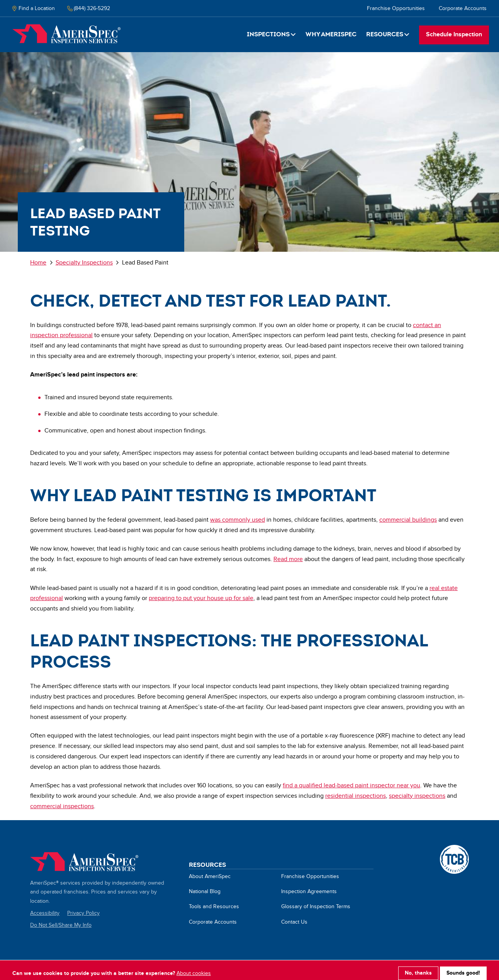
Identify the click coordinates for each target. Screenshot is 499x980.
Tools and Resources (214, 907)
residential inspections (356, 796)
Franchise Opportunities (396, 8)
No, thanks (418, 968)
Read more (288, 559)
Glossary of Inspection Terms (316, 907)
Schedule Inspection (454, 35)
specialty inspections (417, 796)
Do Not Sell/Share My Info (61, 925)
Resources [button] (385, 34)
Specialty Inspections (84, 263)
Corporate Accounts (463, 8)
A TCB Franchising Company (454, 849)
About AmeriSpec (210, 877)
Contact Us (294, 922)
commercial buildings (408, 520)
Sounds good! (463, 968)
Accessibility (45, 913)
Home (66, 34)
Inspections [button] (268, 34)
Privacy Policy (83, 913)
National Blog (205, 892)
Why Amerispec (331, 34)
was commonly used (238, 520)
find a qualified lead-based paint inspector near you (351, 786)
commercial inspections (62, 806)
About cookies (194, 968)
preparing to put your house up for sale (201, 598)
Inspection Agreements (309, 892)
